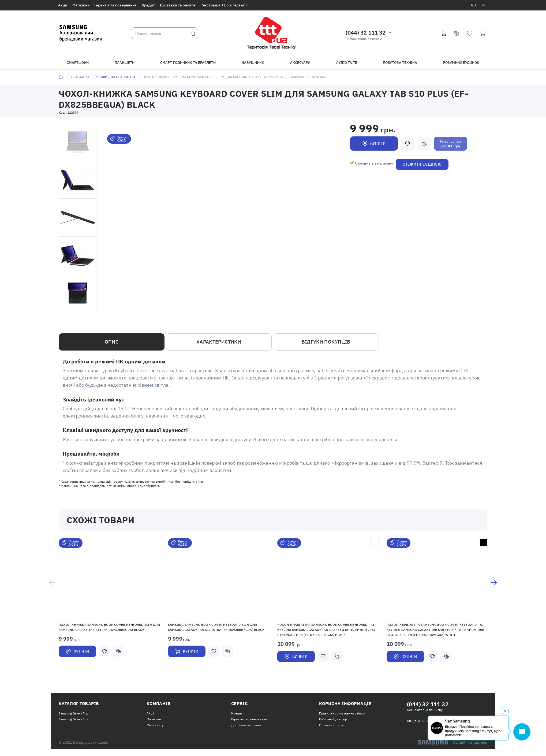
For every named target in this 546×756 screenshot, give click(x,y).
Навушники (253, 63)
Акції (63, 5)
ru (473, 5)
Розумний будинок (461, 63)
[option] (109, 604)
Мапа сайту (155, 725)
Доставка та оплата (177, 5)
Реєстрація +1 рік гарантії (224, 5)
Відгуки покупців (326, 342)
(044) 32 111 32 (366, 33)
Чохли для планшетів (116, 77)
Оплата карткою (332, 725)
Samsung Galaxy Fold (74, 719)
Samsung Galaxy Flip (73, 713)
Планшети (125, 63)
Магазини (81, 5)
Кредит (148, 5)
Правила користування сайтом (342, 713)
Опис (112, 342)
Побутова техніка (400, 63)
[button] (109, 578)
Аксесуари (300, 63)
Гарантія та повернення (115, 5)
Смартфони (78, 63)
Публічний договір (333, 719)
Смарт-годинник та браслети (188, 63)
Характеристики (219, 342)
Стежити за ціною (422, 164)
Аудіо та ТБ (347, 63)
